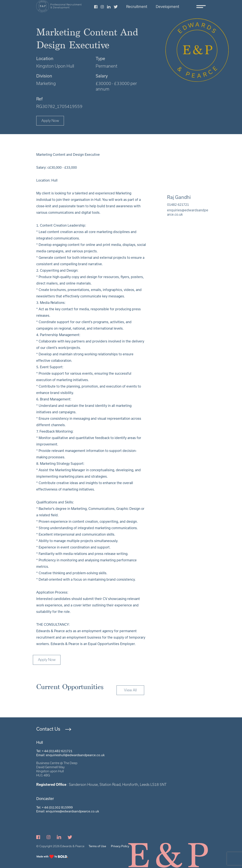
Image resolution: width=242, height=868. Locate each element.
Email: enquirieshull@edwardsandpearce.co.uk (70, 755)
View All (130, 695)
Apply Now (50, 121)
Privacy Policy (120, 846)
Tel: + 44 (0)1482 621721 (54, 751)
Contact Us (48, 729)
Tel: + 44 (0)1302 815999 (54, 807)
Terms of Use (97, 846)
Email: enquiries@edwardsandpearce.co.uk (68, 811)
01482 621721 (183, 205)
